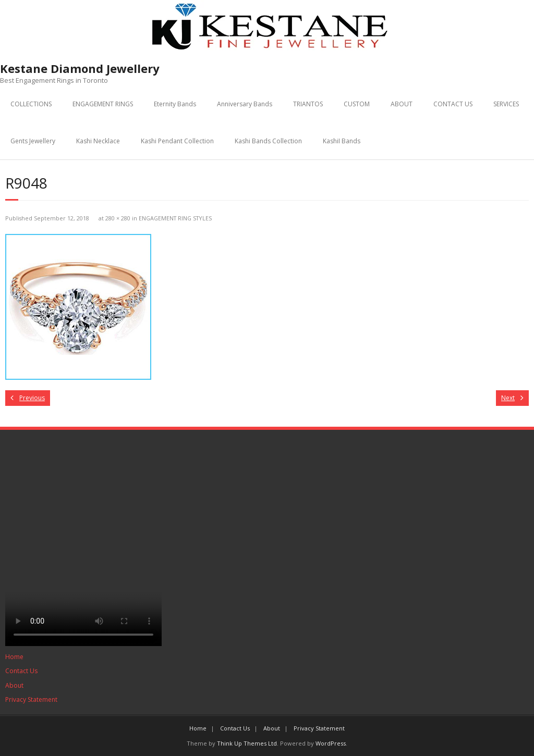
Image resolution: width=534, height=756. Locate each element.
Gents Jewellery (33, 141)
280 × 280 (118, 218)
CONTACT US (453, 104)
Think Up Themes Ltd (247, 743)
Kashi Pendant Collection (177, 141)
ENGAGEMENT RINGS (103, 104)
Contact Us (21, 671)
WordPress (331, 743)
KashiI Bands (342, 141)
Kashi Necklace (98, 141)
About (14, 685)
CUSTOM (357, 104)
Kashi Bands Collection (268, 141)
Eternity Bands (175, 104)
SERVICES (506, 104)
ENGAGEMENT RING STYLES (175, 218)
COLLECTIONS (31, 104)
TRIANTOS (308, 104)
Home (14, 657)
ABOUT (402, 104)
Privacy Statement (31, 699)
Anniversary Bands (245, 104)
